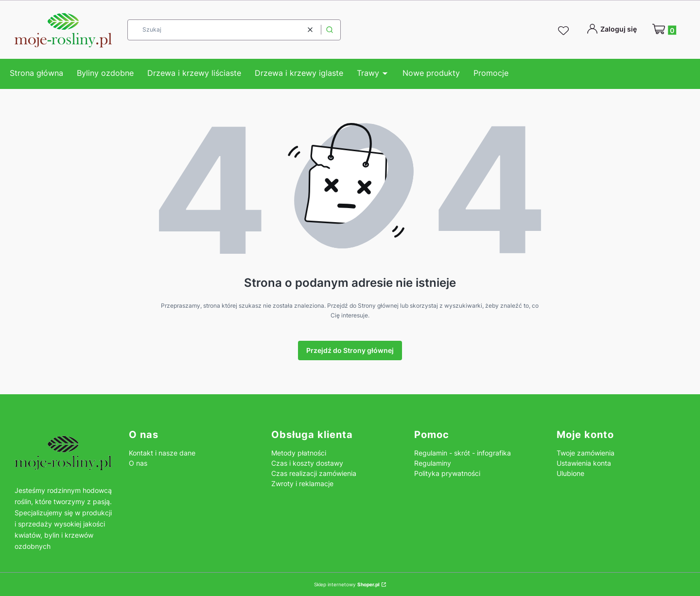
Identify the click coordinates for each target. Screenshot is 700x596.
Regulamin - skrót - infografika (463, 453)
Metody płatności (299, 453)
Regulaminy (433, 463)
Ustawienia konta (584, 463)
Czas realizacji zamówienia (314, 473)
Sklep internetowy (347, 584)
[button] (330, 30)
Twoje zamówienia (586, 453)
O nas (138, 463)
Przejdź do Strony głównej (350, 350)
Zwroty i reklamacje (302, 483)
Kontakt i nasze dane (162, 453)
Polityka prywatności (447, 473)
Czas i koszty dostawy (307, 463)
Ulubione (570, 473)
